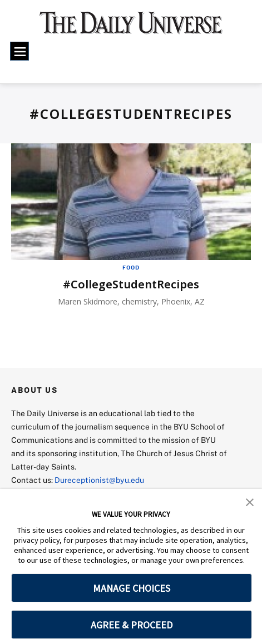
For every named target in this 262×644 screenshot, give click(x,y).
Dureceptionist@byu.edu (99, 480)
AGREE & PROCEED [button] (132, 625)
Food (131, 267)
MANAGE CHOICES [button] (132, 588)
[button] (250, 501)
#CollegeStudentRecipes (131, 284)
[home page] (131, 28)
